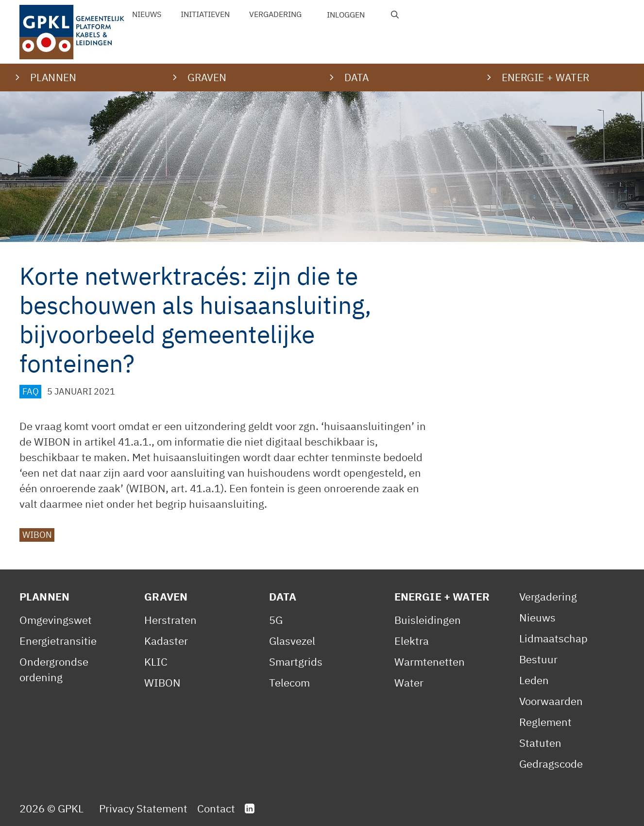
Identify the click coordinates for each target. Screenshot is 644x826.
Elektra (412, 641)
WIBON (37, 535)
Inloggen (346, 15)
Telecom (289, 682)
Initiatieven (205, 14)
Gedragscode (551, 764)
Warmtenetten (430, 662)
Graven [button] (207, 77)
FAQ (31, 391)
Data (283, 596)
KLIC (156, 662)
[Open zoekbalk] (395, 15)
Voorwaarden (551, 701)
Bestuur (538, 659)
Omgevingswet (56, 620)
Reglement (545, 722)
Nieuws (147, 14)
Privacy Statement (143, 808)
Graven (166, 596)
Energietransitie (58, 641)
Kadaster (166, 641)
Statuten (540, 743)
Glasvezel (292, 641)
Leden (534, 680)
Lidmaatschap (553, 638)
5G (276, 620)
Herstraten (170, 620)
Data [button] (357, 77)
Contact (216, 808)
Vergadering (275, 14)
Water (409, 682)
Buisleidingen (428, 620)
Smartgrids (296, 662)
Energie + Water (442, 596)
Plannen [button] (53, 77)
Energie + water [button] (545, 77)
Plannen (44, 596)
